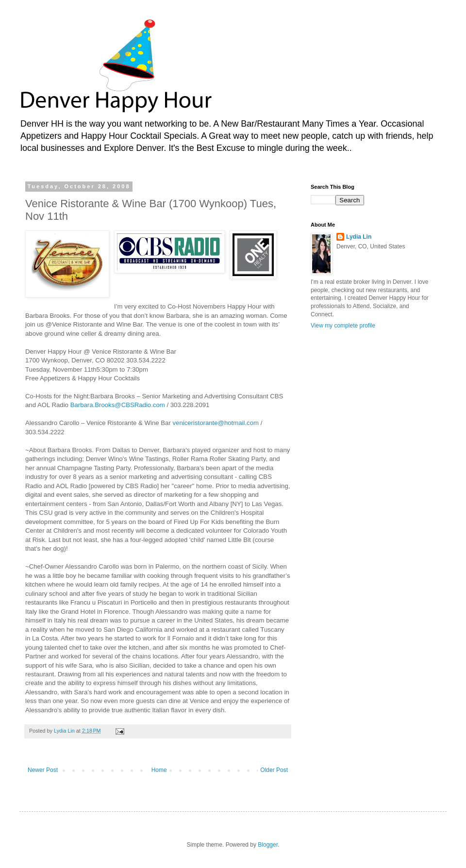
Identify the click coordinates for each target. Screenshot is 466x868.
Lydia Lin (359, 237)
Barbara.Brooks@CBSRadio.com (118, 405)
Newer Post (43, 770)
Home (159, 770)
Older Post (274, 770)
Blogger (268, 845)
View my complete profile (343, 326)
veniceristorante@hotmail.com (216, 423)
